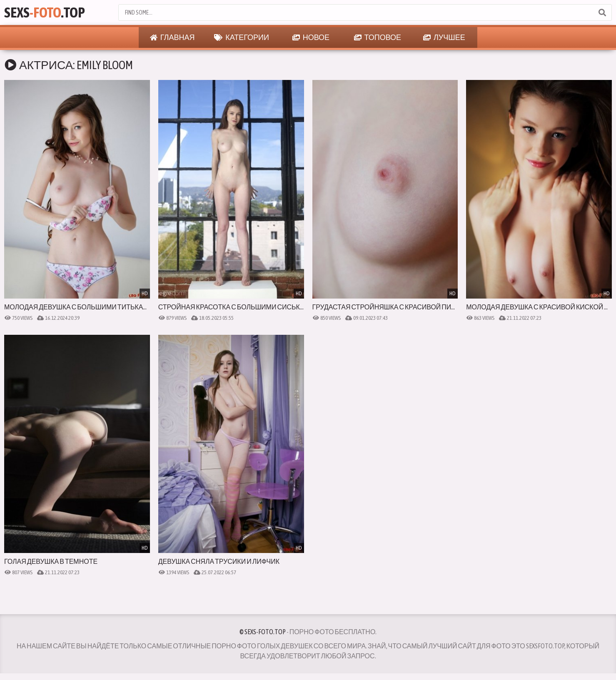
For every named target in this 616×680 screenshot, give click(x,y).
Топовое (378, 37)
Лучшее (444, 37)
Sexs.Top (45, 12)
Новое (311, 37)
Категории (242, 37)
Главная (172, 37)
